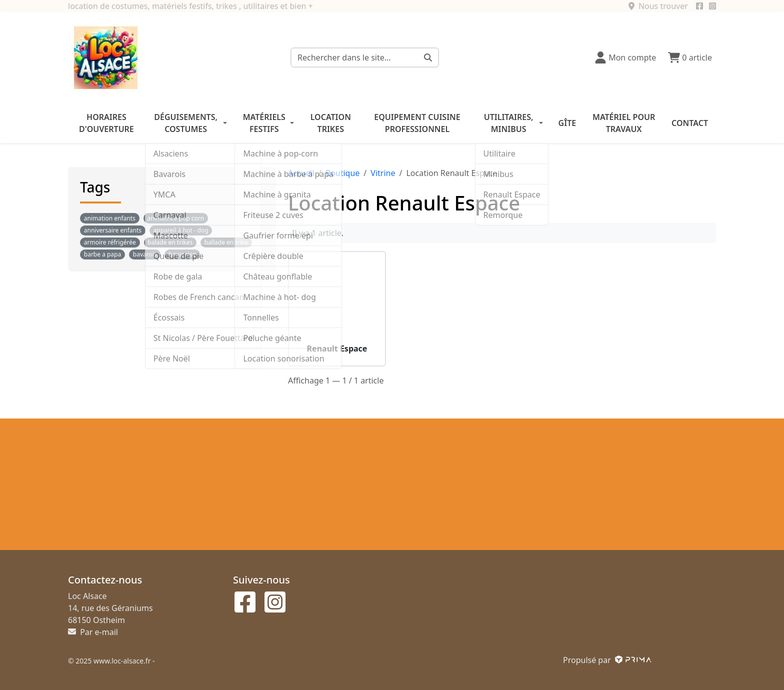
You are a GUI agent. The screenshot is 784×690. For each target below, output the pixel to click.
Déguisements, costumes (186, 123)
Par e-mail (93, 632)
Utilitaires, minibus (509, 123)
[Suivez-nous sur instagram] (712, 6)
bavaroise (182, 254)
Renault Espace (337, 349)
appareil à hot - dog (181, 230)
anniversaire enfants (113, 230)
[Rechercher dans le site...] (428, 57)
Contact (690, 123)
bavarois (145, 254)
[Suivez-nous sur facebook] (699, 6)
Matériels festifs (264, 123)
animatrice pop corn (175, 218)
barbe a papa (102, 254)
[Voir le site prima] (632, 660)
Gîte (567, 123)
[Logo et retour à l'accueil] (105, 56)
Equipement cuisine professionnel (417, 123)
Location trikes (331, 123)
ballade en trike (226, 242)
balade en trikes (170, 242)
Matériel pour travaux (624, 123)
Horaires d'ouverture (106, 123)
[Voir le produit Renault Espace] (337, 300)
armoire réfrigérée (110, 242)
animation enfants (110, 218)
